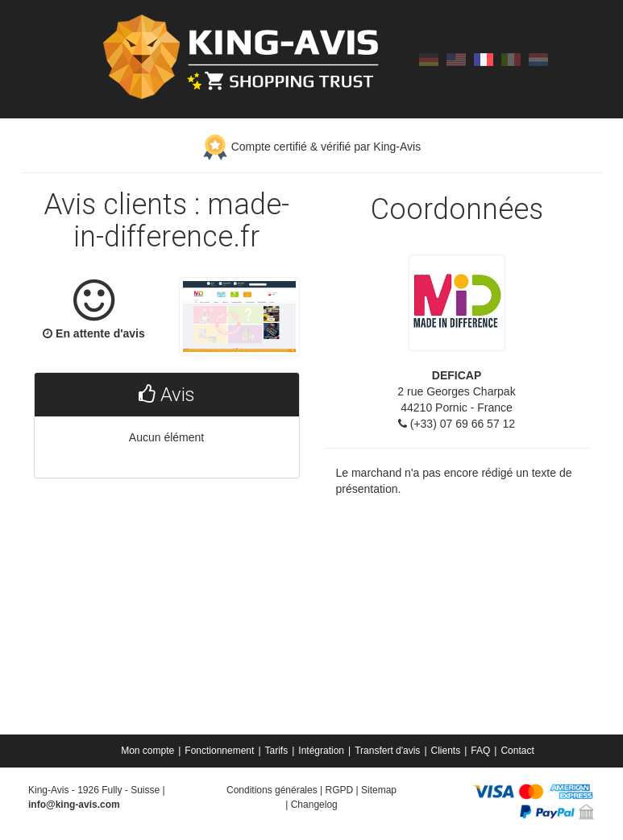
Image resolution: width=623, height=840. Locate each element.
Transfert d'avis (387, 751)
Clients (446, 751)
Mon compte (147, 751)
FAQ (480, 751)
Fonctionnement (219, 751)
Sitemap (379, 790)
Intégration (321, 751)
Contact (517, 751)
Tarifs (277, 751)
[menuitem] (149, 751)
